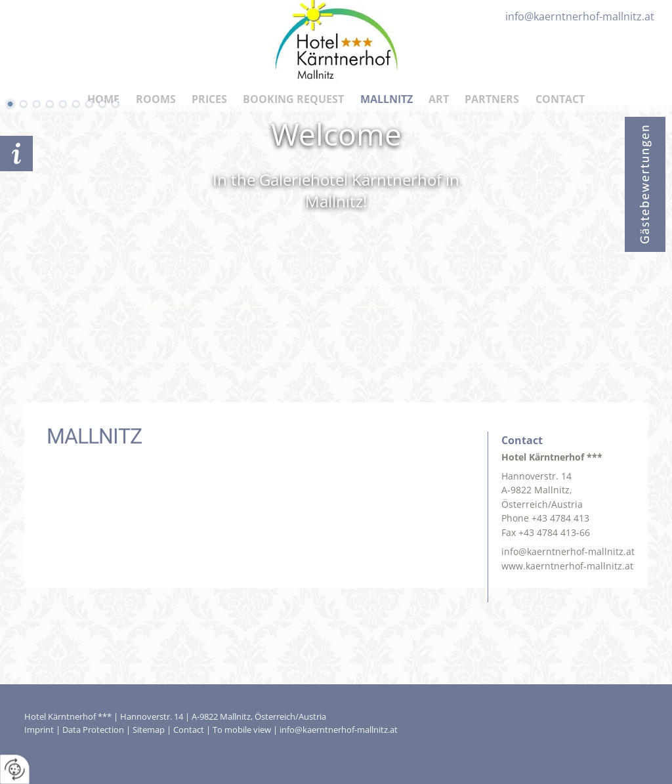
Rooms (156, 99)
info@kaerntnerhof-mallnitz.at (568, 551)
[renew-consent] (15, 769)
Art (439, 99)
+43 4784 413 (560, 518)
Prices (209, 99)
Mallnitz (387, 99)
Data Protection (93, 730)
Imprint (39, 730)
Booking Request (293, 99)
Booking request (16, 154)
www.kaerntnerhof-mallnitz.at (567, 566)
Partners (492, 99)
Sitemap (149, 730)
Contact (560, 99)
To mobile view (242, 730)
